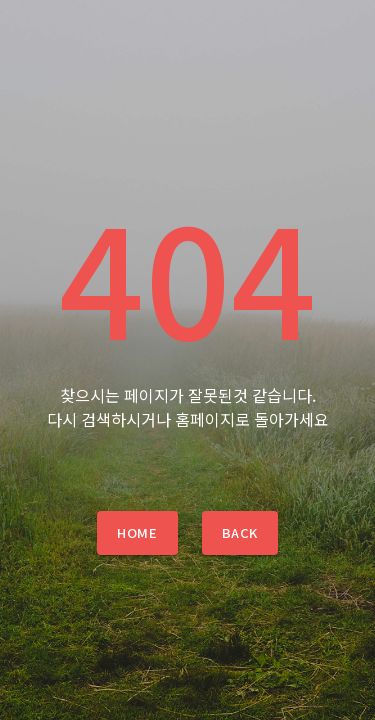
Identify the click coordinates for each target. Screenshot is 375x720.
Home (137, 532)
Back (240, 532)
